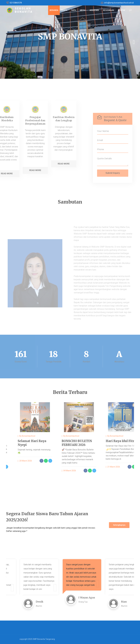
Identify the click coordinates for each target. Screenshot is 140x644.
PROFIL (65, 10)
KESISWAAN (109, 10)
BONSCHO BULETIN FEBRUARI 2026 (92, 443)
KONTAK (122, 10)
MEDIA (83, 10)
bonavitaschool (44, 436)
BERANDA (54, 10)
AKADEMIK (95, 10)
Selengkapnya (119, 525)
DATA (74, 10)
